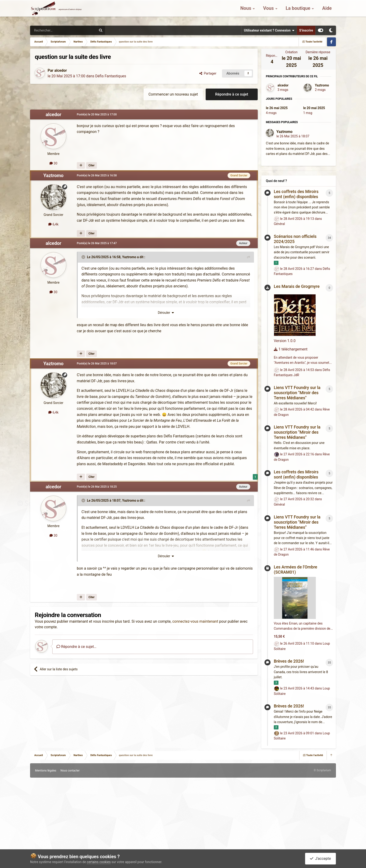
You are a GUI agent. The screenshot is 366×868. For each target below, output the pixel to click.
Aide (327, 12)
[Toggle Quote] (84, 257)
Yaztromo (53, 175)
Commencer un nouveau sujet (173, 94)
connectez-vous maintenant (195, 621)
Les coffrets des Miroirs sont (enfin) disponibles (296, 194)
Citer (91, 165)
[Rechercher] (54, 30)
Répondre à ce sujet (232, 94)
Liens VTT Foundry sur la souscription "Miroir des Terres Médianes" (297, 393)
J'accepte (320, 859)
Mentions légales (46, 771)
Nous (246, 12)
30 (53, 163)
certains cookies (99, 862)
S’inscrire (306, 30)
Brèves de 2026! (289, 661)
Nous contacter (70, 771)
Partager (208, 73)
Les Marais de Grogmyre (297, 286)
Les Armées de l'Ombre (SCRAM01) (296, 570)
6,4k (53, 224)
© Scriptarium (322, 770)
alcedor (61, 70)
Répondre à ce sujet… (76, 647)
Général (279, 224)
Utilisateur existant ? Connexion (269, 30)
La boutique (299, 12)
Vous (269, 12)
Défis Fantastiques (111, 76)
